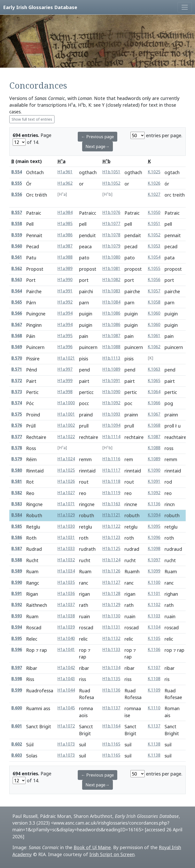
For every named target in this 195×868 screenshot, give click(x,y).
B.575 (17, 414)
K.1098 (154, 549)
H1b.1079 (111, 246)
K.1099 (154, 571)
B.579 (17, 459)
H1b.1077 (111, 224)
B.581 (17, 481)
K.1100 (154, 582)
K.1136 (154, 504)
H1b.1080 (111, 257)
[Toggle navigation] (185, 7)
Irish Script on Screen (112, 854)
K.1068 (154, 425)
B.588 (17, 560)
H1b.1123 (111, 537)
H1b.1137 (111, 708)
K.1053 (154, 246)
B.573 (17, 392)
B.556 (17, 194)
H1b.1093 (111, 414)
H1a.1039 (66, 627)
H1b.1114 (111, 437)
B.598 (17, 679)
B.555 (17, 183)
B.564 (17, 291)
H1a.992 (65, 302)
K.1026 (154, 183)
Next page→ (97, 146)
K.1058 (154, 302)
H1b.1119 (111, 493)
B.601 (17, 726)
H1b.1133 (111, 650)
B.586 (17, 537)
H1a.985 (65, 224)
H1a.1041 (66, 650)
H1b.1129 (111, 605)
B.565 (17, 302)
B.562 (17, 269)
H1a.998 (65, 392)
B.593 (17, 616)
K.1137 (154, 726)
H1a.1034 (66, 571)
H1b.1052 (111, 183)
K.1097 (154, 560)
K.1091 (154, 481)
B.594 (17, 627)
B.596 (17, 650)
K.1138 (154, 744)
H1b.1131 (111, 627)
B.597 (17, 668)
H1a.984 (65, 212)
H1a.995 (65, 336)
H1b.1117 (111, 470)
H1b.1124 (111, 560)
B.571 (17, 369)
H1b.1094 (111, 425)
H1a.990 (65, 280)
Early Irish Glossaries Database (40, 7)
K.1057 (154, 291)
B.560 (17, 246)
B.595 (17, 638)
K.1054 (154, 257)
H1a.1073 (66, 744)
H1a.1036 (66, 594)
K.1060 (154, 313)
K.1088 (154, 448)
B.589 (17, 571)
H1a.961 (65, 172)
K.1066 (154, 403)
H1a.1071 (66, 504)
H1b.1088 (111, 347)
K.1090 (154, 470)
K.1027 (154, 194)
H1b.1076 (111, 212)
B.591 (17, 594)
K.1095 (154, 526)
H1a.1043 (66, 679)
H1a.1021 (66, 358)
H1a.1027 (66, 493)
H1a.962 (65, 183)
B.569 (17, 347)
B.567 (17, 325)
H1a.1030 (66, 526)
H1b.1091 (111, 381)
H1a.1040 (66, 638)
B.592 (17, 605)
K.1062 (154, 347)
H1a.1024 (66, 459)
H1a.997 (65, 369)
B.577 (17, 437)
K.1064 (154, 392)
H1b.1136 (111, 690)
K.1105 (154, 638)
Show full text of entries (32, 119)
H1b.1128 (111, 594)
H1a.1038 (66, 616)
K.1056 (154, 280)
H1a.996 (65, 347)
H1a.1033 (66, 549)
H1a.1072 (66, 726)
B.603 (17, 755)
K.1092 (154, 493)
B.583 (17, 504)
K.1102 (154, 605)
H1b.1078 (111, 235)
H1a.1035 (66, 582)
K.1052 (154, 235)
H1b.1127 (111, 582)
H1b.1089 (111, 369)
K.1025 (154, 172)
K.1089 (154, 459)
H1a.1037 (66, 605)
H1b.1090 (111, 392)
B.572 (17, 381)
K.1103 (154, 616)
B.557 (17, 212)
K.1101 (154, 594)
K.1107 (154, 668)
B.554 (17, 172)
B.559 (17, 235)
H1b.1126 (111, 571)
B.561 (17, 257)
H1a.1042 (66, 668)
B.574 (17, 403)
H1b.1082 (111, 280)
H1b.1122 (111, 526)
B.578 (17, 448)
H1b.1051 (111, 172)
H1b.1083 (111, 291)
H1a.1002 (66, 425)
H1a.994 (65, 313)
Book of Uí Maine (92, 847)
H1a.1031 (66, 537)
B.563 (17, 280)
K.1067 (154, 414)
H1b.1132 (111, 638)
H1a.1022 (66, 437)
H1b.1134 (111, 668)
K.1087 (154, 437)
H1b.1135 (111, 679)
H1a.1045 (66, 708)
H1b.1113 (111, 358)
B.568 (17, 336)
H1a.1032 (66, 560)
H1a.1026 (66, 481)
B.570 (17, 358)
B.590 (17, 582)
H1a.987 (65, 246)
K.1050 (154, 212)
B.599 (17, 690)
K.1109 (154, 690)
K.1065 (154, 381)
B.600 (17, 708)
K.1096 (154, 537)
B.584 (17, 515)
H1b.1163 (111, 504)
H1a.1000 (66, 403)
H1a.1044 (66, 690)
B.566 (17, 313)
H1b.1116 (111, 459)
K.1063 (154, 369)
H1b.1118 (111, 481)
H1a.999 (65, 381)
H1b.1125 (111, 549)
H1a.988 (65, 257)
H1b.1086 (111, 313)
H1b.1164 (111, 726)
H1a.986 (65, 235)
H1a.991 (65, 291)
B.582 (17, 493)
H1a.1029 (66, 515)
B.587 (17, 549)
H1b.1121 (111, 515)
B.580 (17, 470)
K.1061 (154, 336)
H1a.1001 (66, 414)
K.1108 (154, 679)
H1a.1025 (66, 470)
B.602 (17, 744)
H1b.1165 (111, 744)
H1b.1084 (111, 302)
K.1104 (154, 627)
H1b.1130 (111, 616)
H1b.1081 (111, 269)
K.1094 (154, 515)
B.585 (17, 526)
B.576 (17, 425)
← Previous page (97, 137)
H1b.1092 (111, 403)
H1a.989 (65, 269)
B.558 (17, 224)
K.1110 (154, 708)
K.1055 (154, 269)
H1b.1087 (111, 336)
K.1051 (154, 224)
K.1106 (154, 650)
